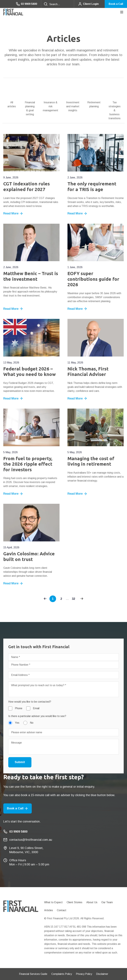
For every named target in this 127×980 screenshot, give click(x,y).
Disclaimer (102, 974)
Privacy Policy (84, 974)
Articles (49, 910)
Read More (13, 213)
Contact (62, 910)
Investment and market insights (73, 106)
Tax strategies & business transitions (115, 110)
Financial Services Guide (33, 974)
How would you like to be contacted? (30, 702)
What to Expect (53, 902)
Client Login (88, 4)
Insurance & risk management (51, 106)
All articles (12, 104)
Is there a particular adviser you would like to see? (37, 716)
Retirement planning (94, 104)
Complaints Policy (62, 974)
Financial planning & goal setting (30, 108)
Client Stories (74, 902)
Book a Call (116, 4)
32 (73, 599)
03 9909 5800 (26, 4)
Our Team (107, 902)
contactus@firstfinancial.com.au (31, 840)
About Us (92, 902)
